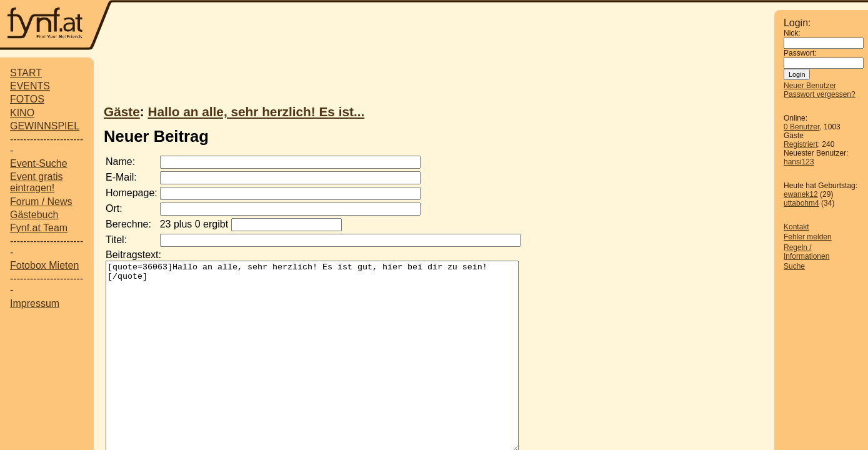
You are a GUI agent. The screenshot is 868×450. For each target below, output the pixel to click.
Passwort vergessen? (820, 94)
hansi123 (799, 162)
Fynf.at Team (39, 228)
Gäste (122, 112)
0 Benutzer (801, 127)
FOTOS (27, 99)
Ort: (114, 208)
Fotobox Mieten (44, 265)
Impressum (35, 303)
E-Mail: (121, 177)
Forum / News (41, 202)
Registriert (801, 144)
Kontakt (796, 227)
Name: (120, 162)
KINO (22, 113)
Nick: (792, 33)
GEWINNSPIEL (45, 126)
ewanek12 (801, 194)
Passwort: (800, 53)
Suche (794, 266)
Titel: (116, 240)
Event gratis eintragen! (36, 182)
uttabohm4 (801, 203)
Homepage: (132, 193)
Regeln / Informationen (806, 252)
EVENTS (30, 86)
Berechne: (128, 224)
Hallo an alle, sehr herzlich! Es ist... (257, 112)
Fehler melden (808, 237)
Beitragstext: (133, 255)
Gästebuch (34, 215)
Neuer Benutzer (810, 86)
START (26, 73)
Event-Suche (39, 163)
